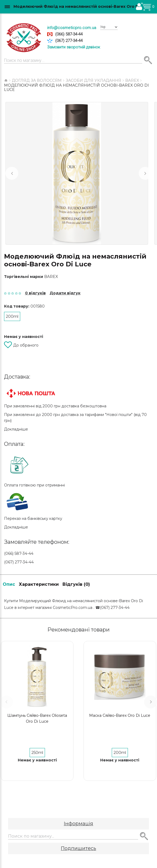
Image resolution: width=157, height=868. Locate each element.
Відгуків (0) (76, 584)
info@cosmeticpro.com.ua (72, 28)
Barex (51, 277)
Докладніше (16, 429)
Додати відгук (65, 293)
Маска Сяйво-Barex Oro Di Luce (120, 715)
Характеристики (39, 584)
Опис (9, 584)
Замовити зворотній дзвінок (74, 47)
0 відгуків (35, 293)
